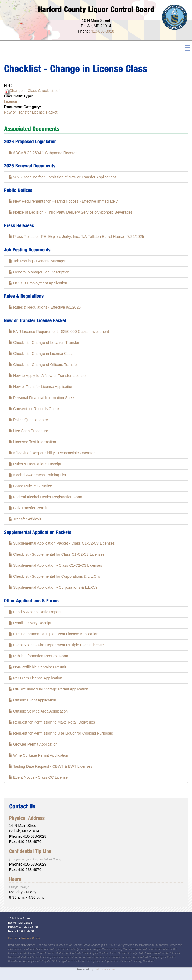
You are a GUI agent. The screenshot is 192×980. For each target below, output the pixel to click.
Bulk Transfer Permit (28, 508)
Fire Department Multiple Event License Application (53, 634)
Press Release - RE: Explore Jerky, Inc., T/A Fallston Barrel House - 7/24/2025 (76, 237)
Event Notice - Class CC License (38, 777)
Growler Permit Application (33, 744)
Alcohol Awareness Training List (37, 475)
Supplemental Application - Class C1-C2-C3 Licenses (55, 565)
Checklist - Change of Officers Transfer (43, 365)
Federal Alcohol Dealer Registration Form (45, 497)
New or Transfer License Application (41, 387)
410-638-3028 (103, 31)
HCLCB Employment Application (38, 283)
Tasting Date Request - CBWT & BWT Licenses (50, 766)
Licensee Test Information (32, 442)
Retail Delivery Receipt (30, 623)
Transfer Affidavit (25, 519)
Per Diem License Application (35, 678)
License (10, 101)
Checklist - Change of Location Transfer (44, 343)
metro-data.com (104, 969)
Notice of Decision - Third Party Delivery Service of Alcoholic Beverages (70, 212)
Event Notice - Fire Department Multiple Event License (56, 645)
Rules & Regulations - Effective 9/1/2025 (45, 307)
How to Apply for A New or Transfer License (47, 376)
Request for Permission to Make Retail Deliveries (52, 722)
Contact (13, 938)
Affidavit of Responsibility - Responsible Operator (51, 453)
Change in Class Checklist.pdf (35, 91)
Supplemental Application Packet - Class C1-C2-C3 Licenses (61, 543)
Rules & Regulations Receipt (35, 464)
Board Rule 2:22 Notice (30, 486)
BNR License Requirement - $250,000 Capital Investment (59, 332)
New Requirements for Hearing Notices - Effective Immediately (63, 201)
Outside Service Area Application (38, 711)
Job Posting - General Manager (37, 261)
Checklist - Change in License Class (41, 354)
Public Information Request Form (38, 656)
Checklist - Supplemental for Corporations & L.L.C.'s (54, 576)
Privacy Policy (31, 938)
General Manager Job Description (39, 272)
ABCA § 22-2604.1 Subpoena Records (43, 153)
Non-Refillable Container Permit (37, 667)
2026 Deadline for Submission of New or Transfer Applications (62, 177)
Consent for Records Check (34, 409)
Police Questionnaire (28, 420)
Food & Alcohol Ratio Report (35, 612)
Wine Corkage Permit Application (38, 755)
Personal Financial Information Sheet (42, 398)
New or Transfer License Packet (31, 112)
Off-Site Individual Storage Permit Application (48, 689)
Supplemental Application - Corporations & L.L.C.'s (53, 587)
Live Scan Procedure (28, 431)
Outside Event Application (32, 700)
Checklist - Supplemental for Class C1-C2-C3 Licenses (56, 554)
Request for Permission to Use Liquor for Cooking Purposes (61, 733)
